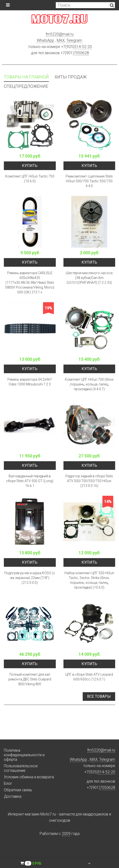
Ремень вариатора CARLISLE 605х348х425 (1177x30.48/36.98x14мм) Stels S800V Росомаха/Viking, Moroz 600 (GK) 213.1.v (30, 283)
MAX (61, 40)
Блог (8, 783)
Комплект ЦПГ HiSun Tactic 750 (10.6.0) (30, 179)
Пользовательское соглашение (21, 768)
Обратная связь (18, 790)
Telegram (74, 40)
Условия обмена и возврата (29, 777)
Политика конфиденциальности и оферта (24, 755)
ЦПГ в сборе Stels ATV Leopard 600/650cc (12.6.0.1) (89, 677)
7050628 (81, 53)
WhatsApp (45, 40)
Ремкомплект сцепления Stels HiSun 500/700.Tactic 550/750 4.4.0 (89, 181)
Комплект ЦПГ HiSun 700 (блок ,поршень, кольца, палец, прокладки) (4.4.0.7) (89, 384)
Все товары (99, 696)
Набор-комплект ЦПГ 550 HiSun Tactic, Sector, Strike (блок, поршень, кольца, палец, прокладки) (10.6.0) (89, 580)
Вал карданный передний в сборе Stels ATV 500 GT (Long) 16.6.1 (30, 481)
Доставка (13, 796)
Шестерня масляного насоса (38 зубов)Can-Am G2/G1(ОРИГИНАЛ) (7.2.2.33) (89, 278)
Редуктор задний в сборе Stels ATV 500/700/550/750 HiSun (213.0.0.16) (89, 481)
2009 (66, 834)
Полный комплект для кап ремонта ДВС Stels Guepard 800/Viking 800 (30, 679)
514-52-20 (83, 47)
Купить (30, 166)
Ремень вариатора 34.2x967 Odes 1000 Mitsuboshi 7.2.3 (30, 382)
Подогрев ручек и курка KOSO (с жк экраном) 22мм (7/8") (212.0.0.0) (30, 578)
